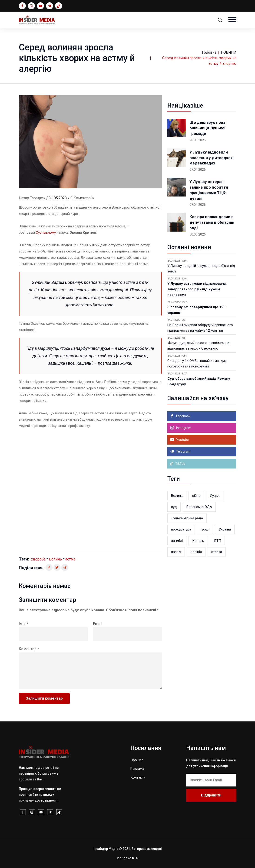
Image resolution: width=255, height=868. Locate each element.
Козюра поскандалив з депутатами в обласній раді (212, 222)
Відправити (211, 795)
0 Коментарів (82, 198)
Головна (209, 52)
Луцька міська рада (187, 518)
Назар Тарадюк (32, 198)
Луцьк (215, 496)
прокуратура (181, 529)
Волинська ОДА (199, 507)
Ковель (198, 541)
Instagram (183, 428)
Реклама (137, 769)
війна (196, 496)
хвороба (38, 559)
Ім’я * (23, 624)
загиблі (177, 541)
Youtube (182, 440)
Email (98, 624)
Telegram (183, 452)
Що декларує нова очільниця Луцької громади (207, 128)
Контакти (138, 777)
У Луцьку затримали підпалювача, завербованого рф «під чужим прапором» (197, 289)
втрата (217, 552)
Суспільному (46, 233)
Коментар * (29, 649)
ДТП (217, 541)
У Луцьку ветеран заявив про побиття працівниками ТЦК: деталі (209, 190)
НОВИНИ (229, 52)
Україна (225, 529)
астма (70, 559)
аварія (176, 552)
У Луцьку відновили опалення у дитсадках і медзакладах (212, 158)
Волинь (55, 559)
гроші (205, 529)
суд (174, 507)
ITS (137, 858)
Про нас (137, 760)
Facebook (183, 416)
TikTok (177, 464)
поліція (196, 552)
